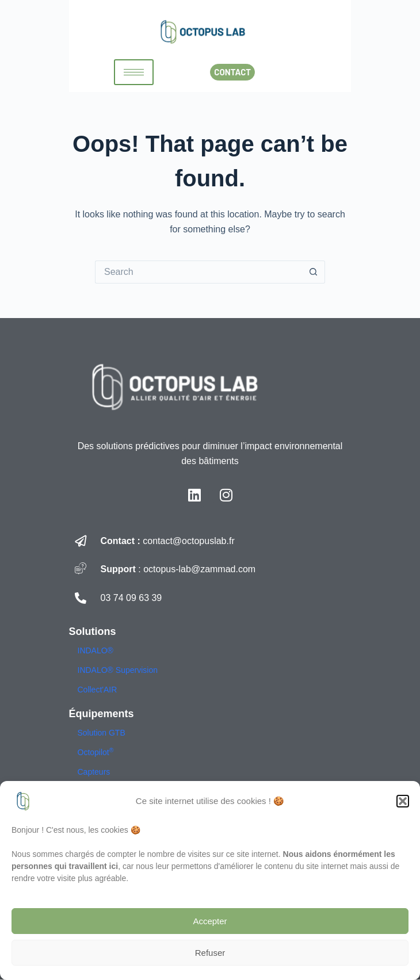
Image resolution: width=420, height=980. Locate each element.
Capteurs (94, 772)
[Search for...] (198, 272)
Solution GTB (102, 733)
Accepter (210, 921)
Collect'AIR (98, 690)
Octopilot (96, 752)
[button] (403, 801)
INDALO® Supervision (118, 670)
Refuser (210, 953)
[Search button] (314, 272)
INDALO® (96, 650)
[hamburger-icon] (134, 72)
